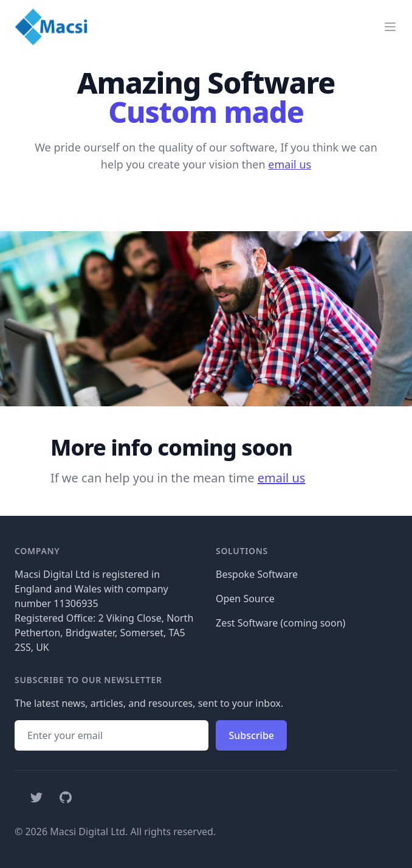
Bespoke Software (257, 574)
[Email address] (112, 735)
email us (290, 164)
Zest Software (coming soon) (280, 623)
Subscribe (251, 735)
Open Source (245, 599)
